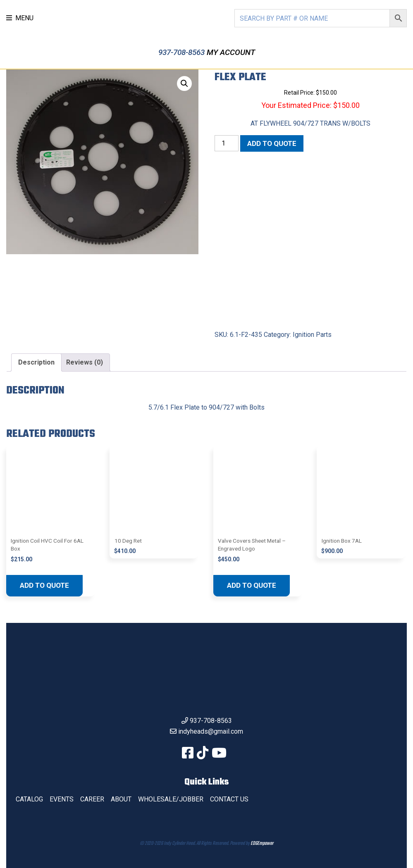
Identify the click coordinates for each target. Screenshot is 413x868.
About (121, 799)
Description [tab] (36, 362)
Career (92, 799)
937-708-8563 (183, 52)
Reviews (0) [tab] (85, 362)
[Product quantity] (227, 143)
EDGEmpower (262, 844)
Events (62, 799)
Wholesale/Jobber (171, 799)
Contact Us (229, 799)
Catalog (29, 799)
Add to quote (272, 143)
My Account (231, 52)
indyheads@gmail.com (211, 731)
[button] (184, 83)
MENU (20, 18)
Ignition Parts (312, 335)
